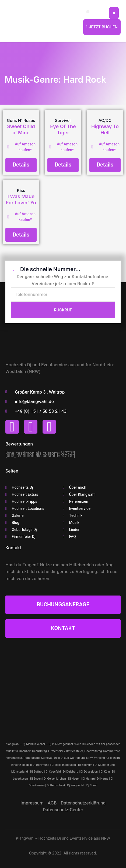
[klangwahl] (63, 687)
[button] (88, 12)
